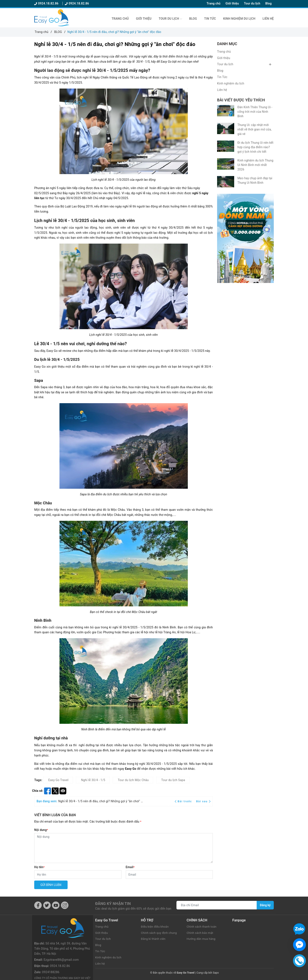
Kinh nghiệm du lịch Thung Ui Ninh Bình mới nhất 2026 (255, 165)
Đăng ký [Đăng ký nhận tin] (265, 905)
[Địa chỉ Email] (217, 905)
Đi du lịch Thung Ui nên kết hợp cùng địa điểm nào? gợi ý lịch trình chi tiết (255, 147)
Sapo (216, 973)
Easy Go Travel (58, 780)
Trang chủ (214, 3)
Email (130, 867)
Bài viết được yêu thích (241, 100)
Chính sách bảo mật (200, 933)
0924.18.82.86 (47, 3)
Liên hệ (268, 19)
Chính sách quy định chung (160, 933)
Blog (269, 3)
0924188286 (51, 953)
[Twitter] (47, 905)
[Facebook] (38, 905)
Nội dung (41, 830)
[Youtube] (56, 905)
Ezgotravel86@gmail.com (61, 940)
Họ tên (39, 867)
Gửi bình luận (51, 885)
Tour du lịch (252, 3)
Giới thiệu (232, 3)
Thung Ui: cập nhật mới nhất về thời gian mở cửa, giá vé (255, 129)
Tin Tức (210, 19)
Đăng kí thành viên (154, 939)
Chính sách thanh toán (202, 927)
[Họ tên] (78, 875)
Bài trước (184, 801)
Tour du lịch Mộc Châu (133, 780)
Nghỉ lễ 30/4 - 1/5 (93, 780)
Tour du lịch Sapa (173, 780)
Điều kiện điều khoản (155, 927)
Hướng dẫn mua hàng (202, 939)
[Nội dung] (124, 848)
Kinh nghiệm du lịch (239, 19)
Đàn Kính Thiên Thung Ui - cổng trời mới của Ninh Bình (255, 112)
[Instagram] (65, 905)
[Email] (169, 875)
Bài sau (203, 801)
